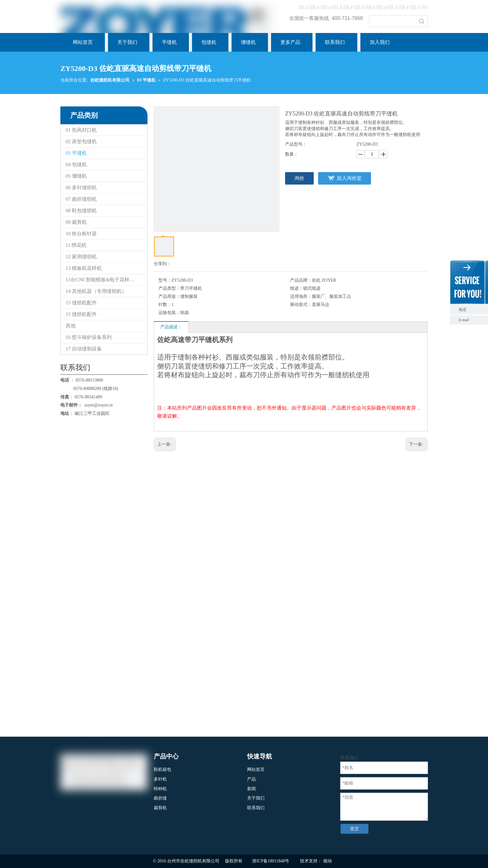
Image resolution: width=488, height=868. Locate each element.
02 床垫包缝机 (81, 141)
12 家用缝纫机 (81, 257)
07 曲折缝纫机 (81, 199)
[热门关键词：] (422, 21)
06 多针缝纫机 (81, 188)
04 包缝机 (76, 164)
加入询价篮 (349, 178)
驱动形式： (301, 305)
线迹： (297, 288)
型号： (165, 280)
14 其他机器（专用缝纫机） (96, 291)
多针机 (160, 779)
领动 (327, 861)
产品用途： (169, 296)
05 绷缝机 (76, 176)
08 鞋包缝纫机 (81, 211)
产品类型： (169, 288)
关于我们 (256, 798)
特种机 (160, 789)
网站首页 (256, 769)
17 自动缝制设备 (84, 349)
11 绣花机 (76, 245)
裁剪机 (160, 808)
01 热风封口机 (81, 130)
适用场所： (301, 296)
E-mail (464, 320)
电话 (472, 310)
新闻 (251, 789)
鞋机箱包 (162, 769)
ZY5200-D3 (367, 144)
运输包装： (169, 313)
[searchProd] (393, 21)
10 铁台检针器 (81, 234)
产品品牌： (301, 280)
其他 (71, 326)
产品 (251, 779)
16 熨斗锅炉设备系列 (89, 337)
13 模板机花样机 (84, 268)
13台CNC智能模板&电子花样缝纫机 (105, 280)
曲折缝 (160, 798)
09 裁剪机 (76, 222)
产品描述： (171, 327)
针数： (165, 305)
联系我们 (256, 808)
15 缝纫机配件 (81, 303)
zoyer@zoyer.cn (97, 405)
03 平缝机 (76, 153)
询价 (299, 178)
